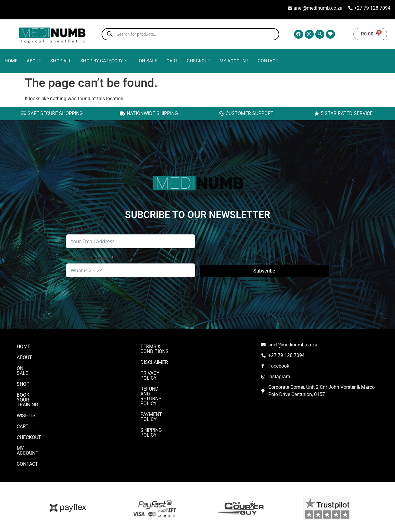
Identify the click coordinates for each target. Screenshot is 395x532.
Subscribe (264, 271)
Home (11, 61)
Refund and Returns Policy (175, 379)
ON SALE (148, 61)
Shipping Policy (160, 401)
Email (72, 229)
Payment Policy (160, 390)
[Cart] (370, 34)
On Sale (26, 368)
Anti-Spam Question (88, 258)
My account (234, 61)
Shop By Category (104, 61)
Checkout (199, 61)
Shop (23, 379)
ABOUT (34, 61)
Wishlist (28, 401)
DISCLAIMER (154, 357)
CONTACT (268, 61)
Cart (172, 61)
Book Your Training (41, 390)
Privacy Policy (159, 368)
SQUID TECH (294, 521)
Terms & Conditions (165, 347)
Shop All (61, 61)
